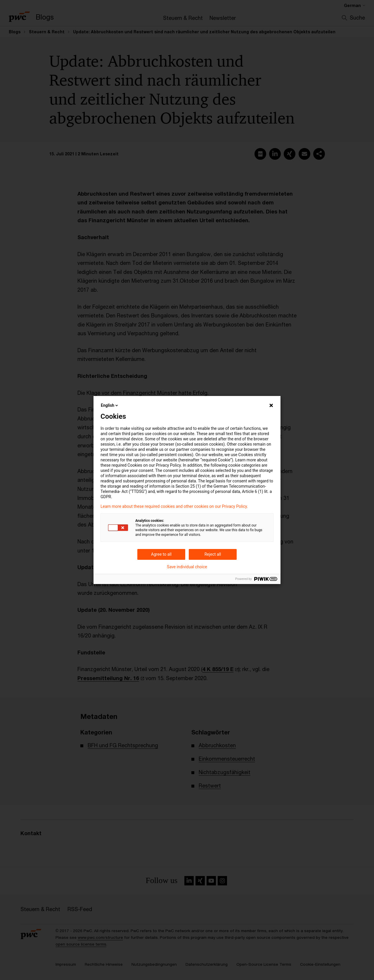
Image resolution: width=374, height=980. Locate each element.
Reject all (213, 554)
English (110, 405)
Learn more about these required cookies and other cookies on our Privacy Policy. (174, 506)
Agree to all (161, 554)
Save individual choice (187, 567)
